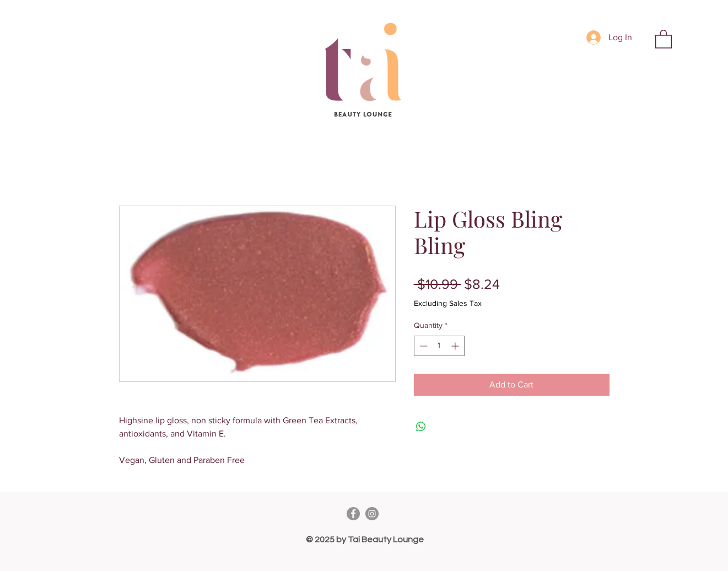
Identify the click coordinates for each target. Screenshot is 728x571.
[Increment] (456, 346)
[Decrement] (422, 346)
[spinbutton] (439, 346)
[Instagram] (372, 514)
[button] (664, 39)
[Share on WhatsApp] (421, 427)
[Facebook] (353, 514)
